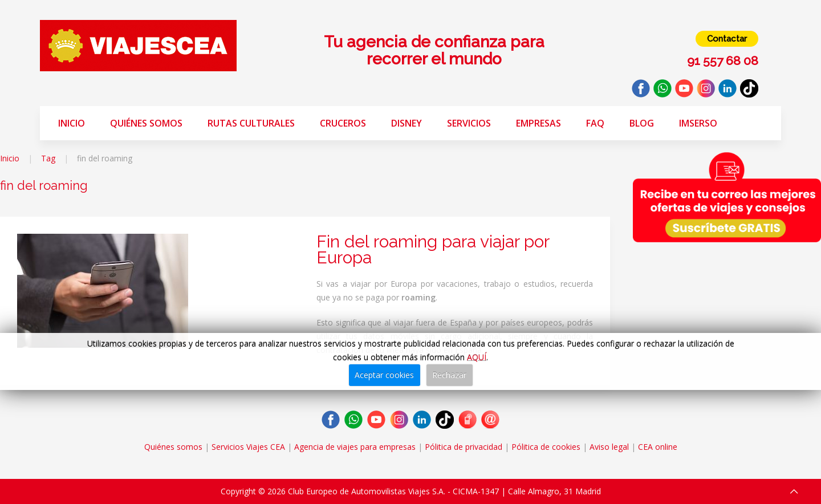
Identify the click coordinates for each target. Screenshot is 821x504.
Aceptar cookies (384, 375)
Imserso (698, 123)
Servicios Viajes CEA (248, 447)
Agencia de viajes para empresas (355, 447)
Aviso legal (609, 447)
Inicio (72, 123)
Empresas (538, 123)
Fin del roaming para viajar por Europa (433, 249)
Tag (48, 158)
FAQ (595, 123)
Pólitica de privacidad (464, 447)
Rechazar (449, 375)
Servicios (469, 123)
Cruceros (343, 123)
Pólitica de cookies (546, 447)
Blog (642, 123)
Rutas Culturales (251, 123)
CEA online (658, 447)
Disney (407, 123)
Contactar (727, 39)
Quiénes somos (146, 123)
